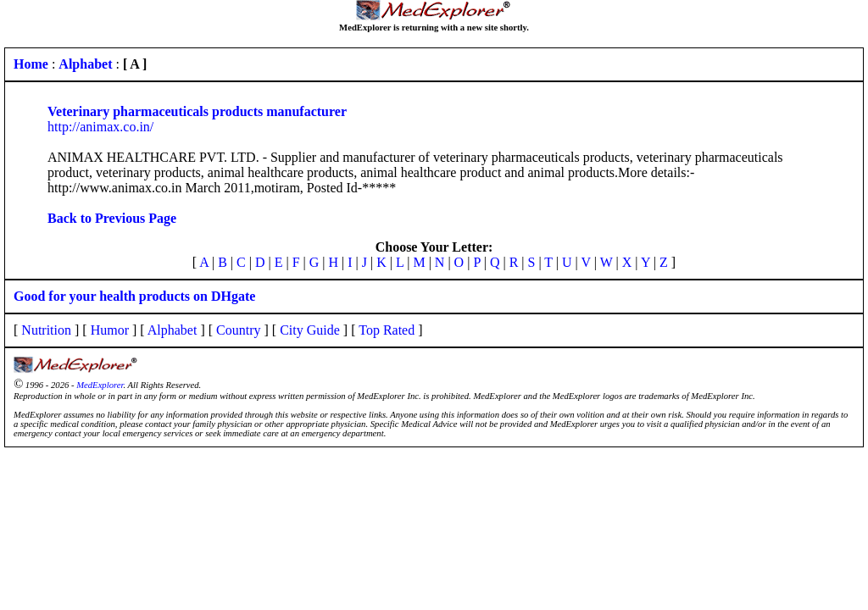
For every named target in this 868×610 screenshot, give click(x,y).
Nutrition (46, 330)
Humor (110, 330)
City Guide (310, 330)
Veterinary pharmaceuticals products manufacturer (197, 111)
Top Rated (387, 330)
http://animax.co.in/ (100, 127)
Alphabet (172, 330)
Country (238, 330)
